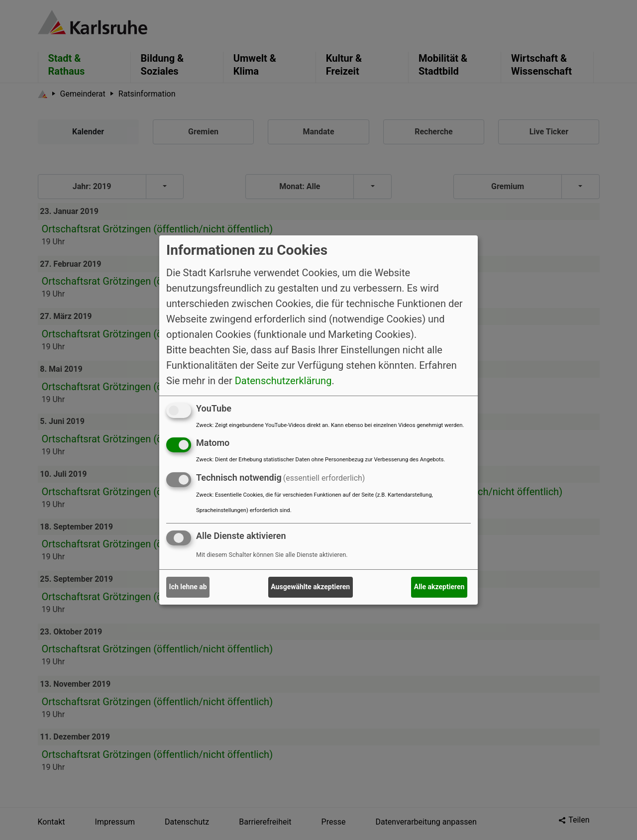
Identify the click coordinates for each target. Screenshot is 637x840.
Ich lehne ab (188, 587)
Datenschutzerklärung (283, 380)
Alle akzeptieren (439, 587)
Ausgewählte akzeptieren (310, 587)
